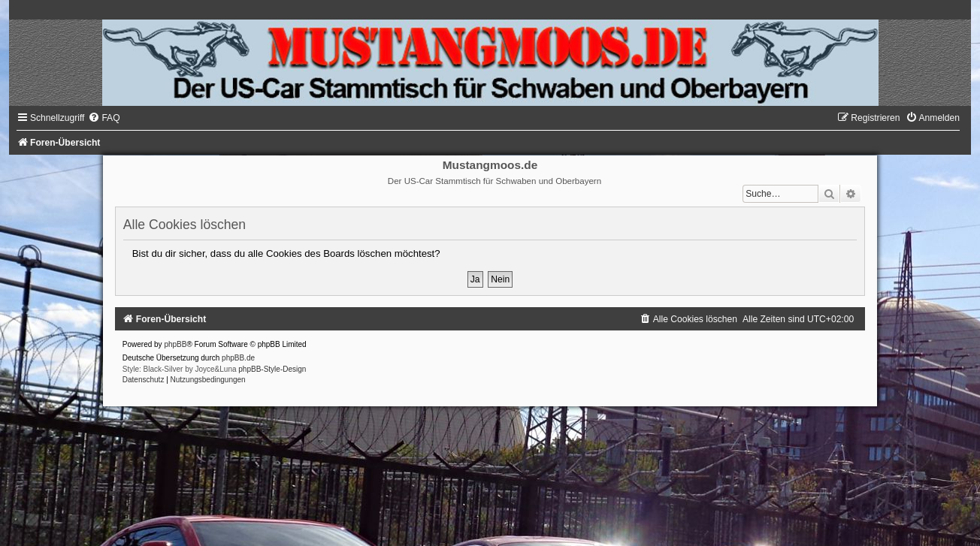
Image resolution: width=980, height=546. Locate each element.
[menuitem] (104, 118)
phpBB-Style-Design (272, 369)
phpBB (175, 344)
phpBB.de (238, 358)
